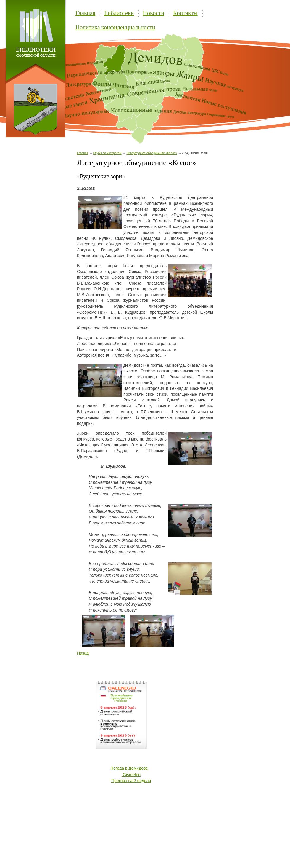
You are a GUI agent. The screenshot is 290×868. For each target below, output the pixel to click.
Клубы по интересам (107, 153)
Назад (83, 653)
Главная (85, 13)
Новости (153, 13)
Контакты (185, 13)
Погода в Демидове (129, 768)
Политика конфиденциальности (115, 27)
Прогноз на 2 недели (131, 781)
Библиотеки (119, 13)
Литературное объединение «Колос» (152, 153)
